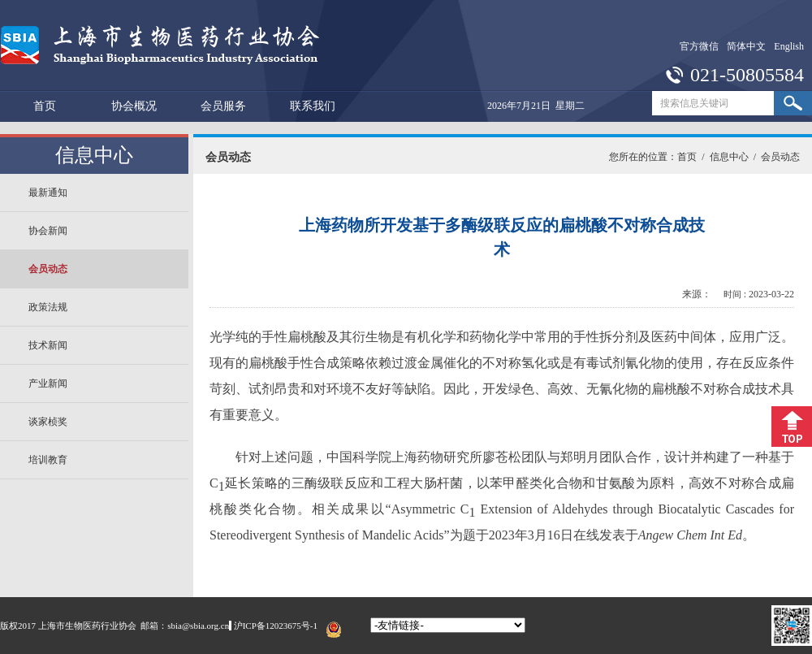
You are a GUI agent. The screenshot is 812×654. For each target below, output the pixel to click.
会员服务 (223, 106)
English (789, 46)
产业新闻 (48, 383)
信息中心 (729, 157)
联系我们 (313, 106)
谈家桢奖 (48, 422)
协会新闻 (48, 231)
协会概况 (134, 106)
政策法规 (48, 307)
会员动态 (48, 269)
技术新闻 (48, 345)
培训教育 (48, 460)
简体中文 (746, 46)
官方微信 (699, 46)
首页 (45, 106)
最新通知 (48, 193)
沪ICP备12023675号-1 (276, 626)
